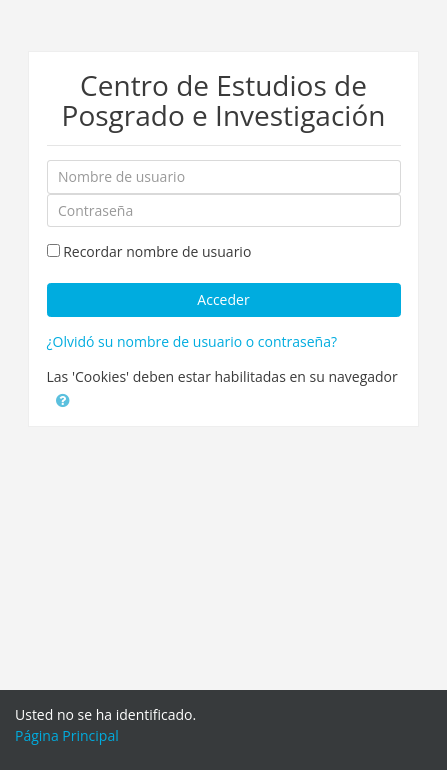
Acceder (223, 299)
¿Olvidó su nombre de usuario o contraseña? (192, 341)
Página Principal (67, 735)
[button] (63, 399)
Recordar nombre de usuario (157, 251)
